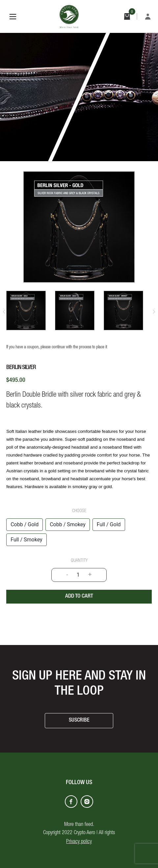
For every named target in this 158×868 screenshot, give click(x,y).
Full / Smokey (26, 540)
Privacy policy (79, 842)
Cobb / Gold (25, 524)
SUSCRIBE (79, 721)
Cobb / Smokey (68, 524)
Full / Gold (109, 524)
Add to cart (79, 596)
